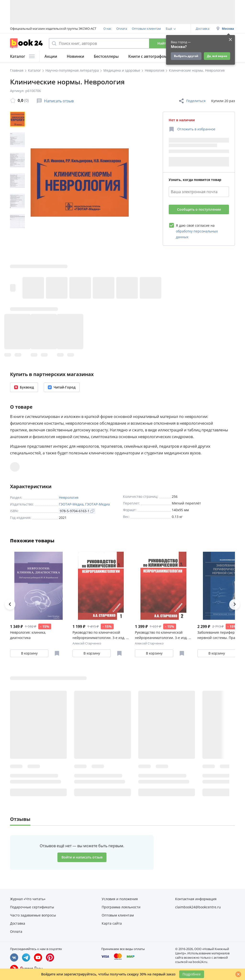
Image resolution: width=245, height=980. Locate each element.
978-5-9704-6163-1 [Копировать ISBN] (77, 511)
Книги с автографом (148, 56)
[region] (18, 182)
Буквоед (24, 387)
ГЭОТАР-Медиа (71, 504)
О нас (107, 29)
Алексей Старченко (87, 643)
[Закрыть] (238, 974)
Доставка (203, 29)
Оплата (122, 29)
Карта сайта (112, 923)
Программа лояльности (121, 907)
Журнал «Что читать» (28, 899)
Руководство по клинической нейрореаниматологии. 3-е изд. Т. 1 (101, 635)
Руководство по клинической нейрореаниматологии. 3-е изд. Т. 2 (163, 635)
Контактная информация (196, 899)
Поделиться (192, 101)
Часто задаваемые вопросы (33, 915)
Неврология (69, 497)
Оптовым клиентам (146, 29)
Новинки (75, 56)
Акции (51, 56)
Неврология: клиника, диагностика (28, 635)
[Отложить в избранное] (192, 129)
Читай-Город (62, 387)
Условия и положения (120, 899)
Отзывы (20, 819)
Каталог (22, 56)
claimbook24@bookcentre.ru (198, 907)
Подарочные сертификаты (32, 907)
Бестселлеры (106, 56)
